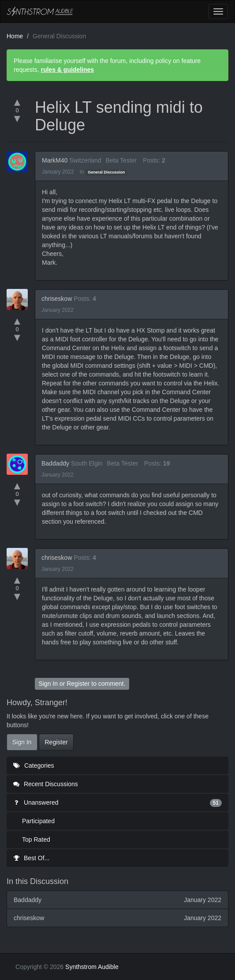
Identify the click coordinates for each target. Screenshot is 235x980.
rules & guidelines (67, 70)
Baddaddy (55, 463)
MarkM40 (55, 160)
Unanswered (117, 802)
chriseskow (57, 299)
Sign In (48, 684)
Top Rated (36, 839)
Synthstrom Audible (40, 11)
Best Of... (31, 858)
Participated (38, 821)
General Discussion (106, 172)
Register (78, 684)
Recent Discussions (46, 784)
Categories (34, 766)
